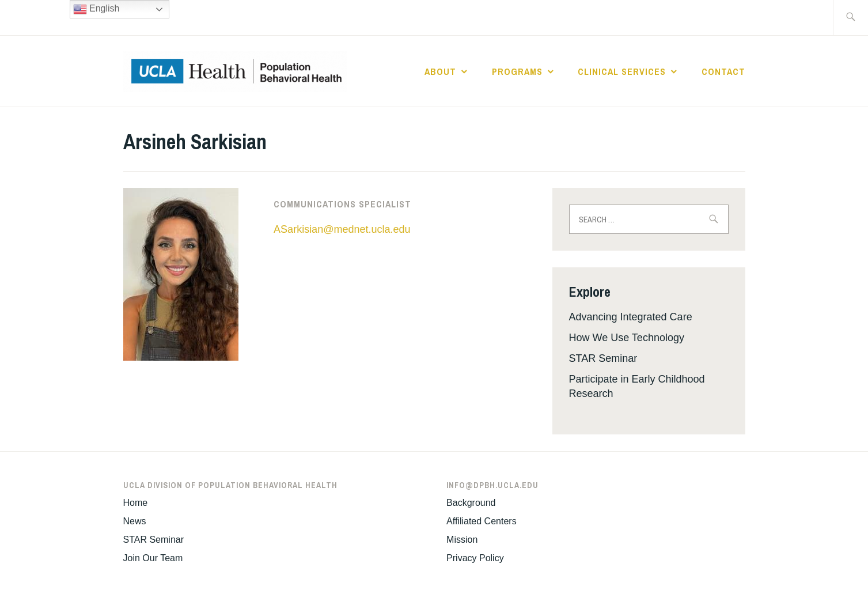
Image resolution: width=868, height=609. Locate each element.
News (135, 521)
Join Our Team (153, 558)
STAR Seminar (603, 358)
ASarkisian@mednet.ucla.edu (342, 229)
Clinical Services (622, 71)
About (440, 71)
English (96, 9)
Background (471, 503)
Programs (517, 71)
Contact (723, 71)
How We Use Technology (627, 338)
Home (136, 503)
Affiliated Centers (482, 521)
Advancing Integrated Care (631, 317)
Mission (462, 540)
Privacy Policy (475, 558)
